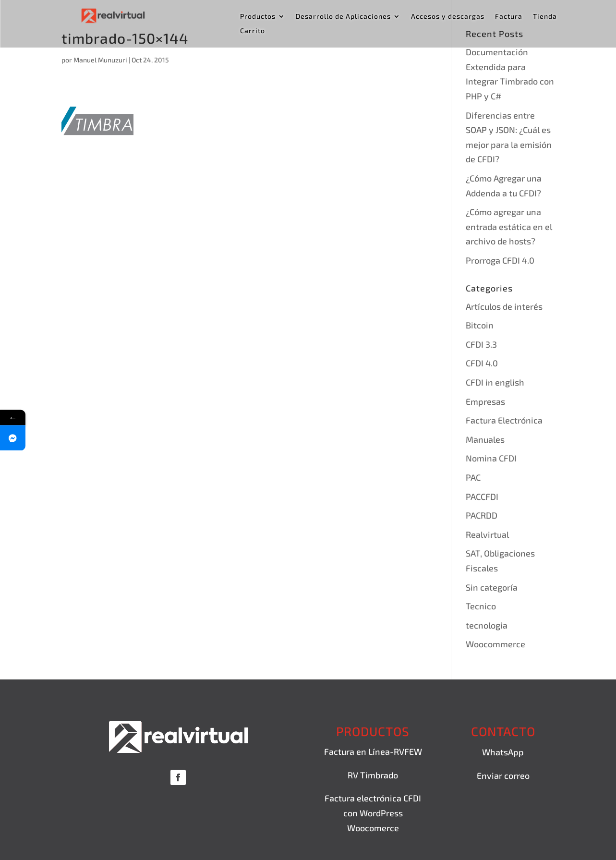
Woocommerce (495, 644)
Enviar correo (503, 775)
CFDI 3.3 (481, 344)
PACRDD (482, 515)
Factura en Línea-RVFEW (373, 751)
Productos (258, 17)
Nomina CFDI (491, 458)
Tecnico (481, 606)
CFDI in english (495, 382)
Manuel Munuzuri (100, 60)
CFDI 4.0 (482, 363)
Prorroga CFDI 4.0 (500, 260)
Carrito (253, 31)
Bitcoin (480, 325)
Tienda (545, 17)
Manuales (485, 439)
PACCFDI (482, 497)
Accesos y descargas (448, 17)
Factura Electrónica (504, 420)
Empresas (485, 401)
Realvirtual (487, 534)
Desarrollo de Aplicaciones (343, 17)
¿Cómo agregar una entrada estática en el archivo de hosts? (509, 226)
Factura (509, 17)
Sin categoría (492, 587)
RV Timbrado (373, 775)
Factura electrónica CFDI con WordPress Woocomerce (373, 813)
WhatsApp (503, 752)
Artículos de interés (504, 306)
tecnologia (487, 625)
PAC (473, 477)
